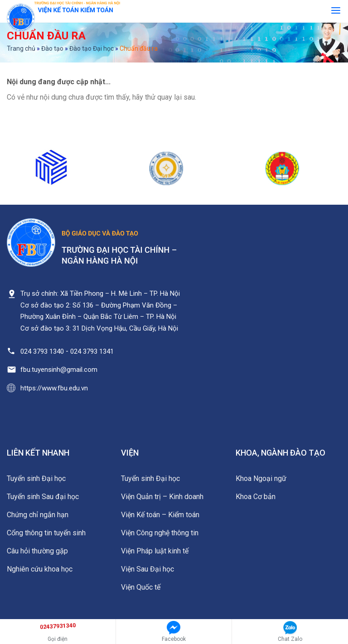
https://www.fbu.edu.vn (54, 388)
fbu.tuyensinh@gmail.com (59, 370)
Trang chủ (21, 48)
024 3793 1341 (92, 351)
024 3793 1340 (42, 351)
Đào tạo (52, 48)
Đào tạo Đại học (92, 48)
